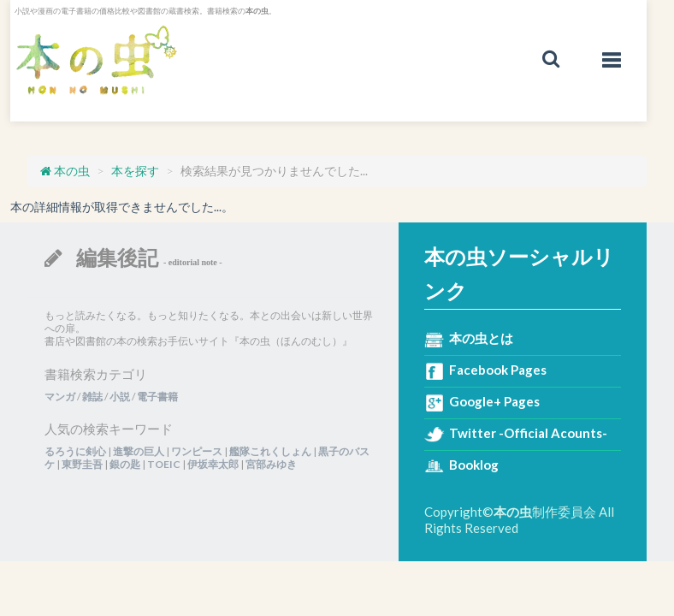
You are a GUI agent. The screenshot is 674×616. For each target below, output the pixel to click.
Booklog (474, 465)
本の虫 (96, 60)
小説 (120, 397)
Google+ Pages (494, 401)
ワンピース (197, 451)
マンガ (60, 397)
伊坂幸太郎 (213, 464)
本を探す (135, 171)
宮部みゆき (271, 464)
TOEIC (164, 464)
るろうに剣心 (75, 451)
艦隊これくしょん (270, 451)
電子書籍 (157, 397)
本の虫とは (481, 338)
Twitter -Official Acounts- (528, 433)
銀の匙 (125, 464)
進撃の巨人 (139, 451)
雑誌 (92, 397)
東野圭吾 (82, 464)
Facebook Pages (498, 370)
